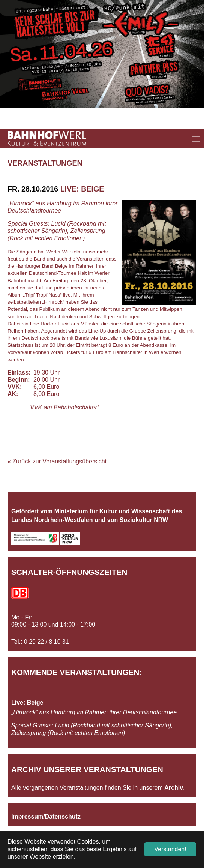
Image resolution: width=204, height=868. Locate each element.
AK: (13, 394)
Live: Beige (27, 702)
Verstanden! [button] (170, 849)
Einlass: (19, 373)
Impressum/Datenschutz (46, 816)
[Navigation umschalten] (196, 139)
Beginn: (19, 380)
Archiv (174, 788)
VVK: (15, 387)
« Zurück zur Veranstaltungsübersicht (57, 461)
